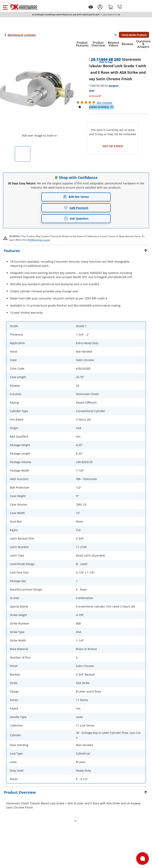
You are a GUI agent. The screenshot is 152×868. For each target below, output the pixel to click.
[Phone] (120, 7)
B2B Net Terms (76, 197)
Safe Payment (76, 208)
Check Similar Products (134, 35)
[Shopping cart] (111, 7)
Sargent (114, 86)
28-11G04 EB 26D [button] (106, 59)
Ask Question (76, 219)
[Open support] (142, 859)
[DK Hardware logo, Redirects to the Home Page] (24, 7)
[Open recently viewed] (91, 7)
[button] (5, 7)
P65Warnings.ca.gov (39, 240)
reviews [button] (104, 102)
